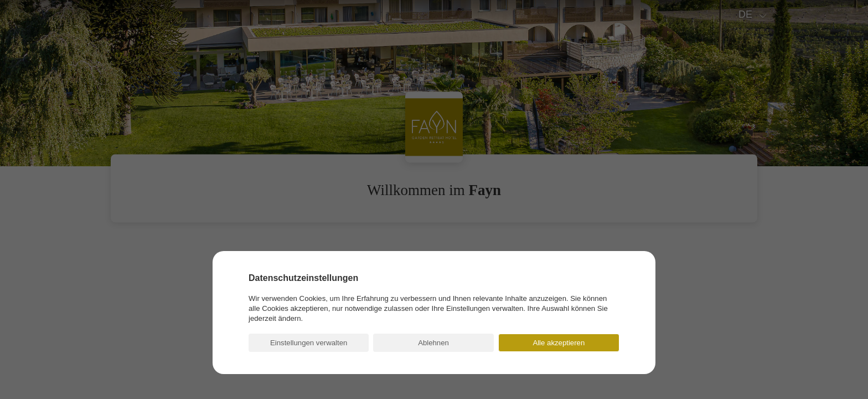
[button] (309, 343)
